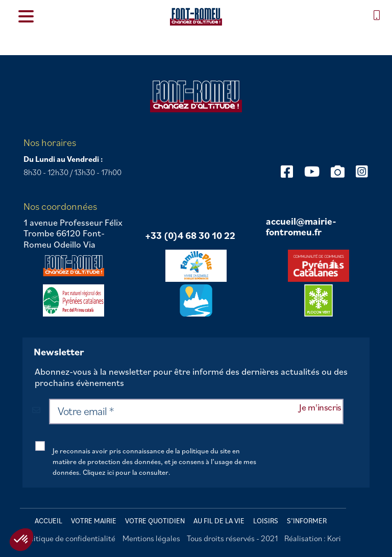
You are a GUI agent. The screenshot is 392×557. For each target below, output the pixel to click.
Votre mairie (94, 521)
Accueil (48, 521)
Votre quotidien (155, 521)
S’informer (307, 521)
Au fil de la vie (219, 521)
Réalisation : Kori (313, 538)
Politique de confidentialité (69, 538)
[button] (21, 540)
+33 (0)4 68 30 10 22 (190, 236)
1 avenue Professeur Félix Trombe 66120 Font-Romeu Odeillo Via (73, 234)
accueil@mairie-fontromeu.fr (301, 227)
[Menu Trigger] (26, 16)
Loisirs (266, 521)
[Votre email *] (196, 411)
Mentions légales (151, 538)
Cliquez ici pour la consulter (126, 472)
